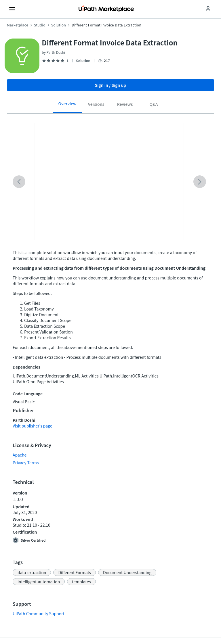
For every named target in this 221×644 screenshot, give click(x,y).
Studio (40, 25)
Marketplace (18, 25)
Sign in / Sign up (111, 85)
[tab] (67, 106)
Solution (59, 25)
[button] (32, 572)
